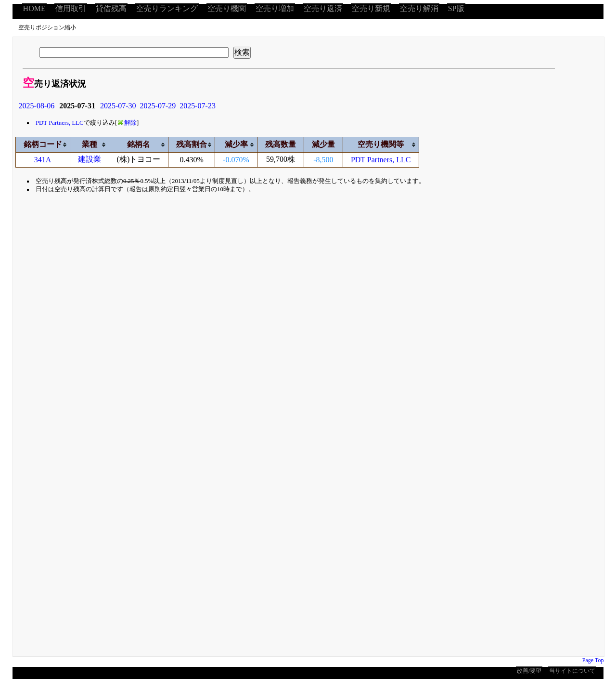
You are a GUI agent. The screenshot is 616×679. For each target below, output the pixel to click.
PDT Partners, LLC (60, 123)
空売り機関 (227, 8)
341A (43, 160)
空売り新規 (371, 8)
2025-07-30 (118, 106)
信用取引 (71, 8)
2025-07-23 (198, 106)
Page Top (593, 660)
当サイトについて (572, 671)
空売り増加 (275, 8)
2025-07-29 (158, 106)
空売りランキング (167, 8)
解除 (127, 123)
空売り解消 (419, 8)
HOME (34, 8)
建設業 (90, 159)
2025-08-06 (37, 106)
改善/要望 (529, 671)
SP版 (456, 8)
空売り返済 (323, 8)
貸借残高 (111, 8)
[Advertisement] (113, 290)
